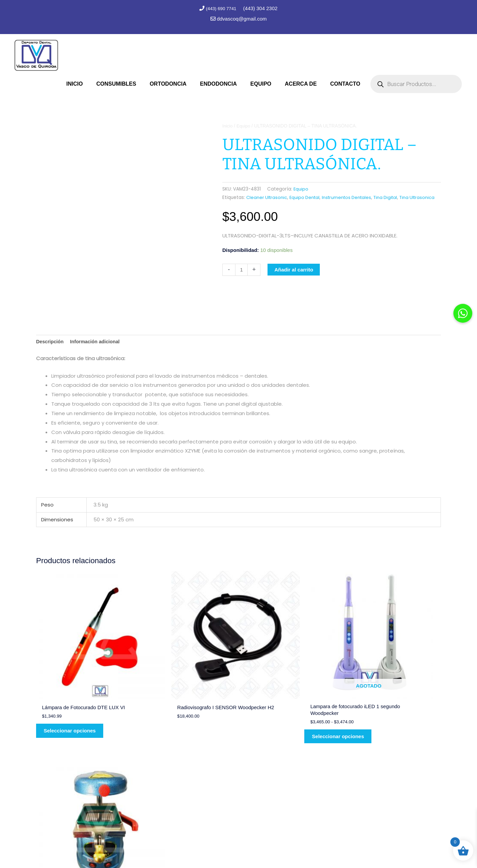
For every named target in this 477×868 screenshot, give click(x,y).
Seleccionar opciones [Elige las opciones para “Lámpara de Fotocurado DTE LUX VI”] (75, 701)
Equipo (244, 125)
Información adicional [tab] (98, 341)
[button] (463, 313)
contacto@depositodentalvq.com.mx (362, 803)
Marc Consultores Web (269, 850)
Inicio (228, 125)
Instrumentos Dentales (351, 196)
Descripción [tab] (51, 341)
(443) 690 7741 (222, 8)
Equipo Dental (307, 196)
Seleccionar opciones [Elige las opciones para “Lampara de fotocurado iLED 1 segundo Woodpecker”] (281, 706)
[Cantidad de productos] (242, 277)
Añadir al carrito (294, 277)
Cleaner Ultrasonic (267, 196)
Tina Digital (392, 196)
